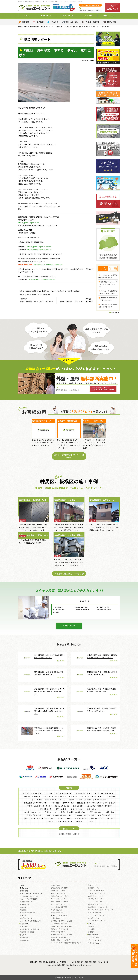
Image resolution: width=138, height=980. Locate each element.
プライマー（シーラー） (64, 793)
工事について (46, 16)
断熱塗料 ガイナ (94, 888)
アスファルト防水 (96, 797)
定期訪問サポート (57, 913)
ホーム (27, 16)
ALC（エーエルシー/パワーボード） (102, 793)
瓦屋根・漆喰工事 (93, 22)
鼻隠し (70, 818)
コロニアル (89, 821)
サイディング (81, 793)
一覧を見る (114, 313)
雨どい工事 (112, 22)
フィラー (49, 793)
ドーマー (61, 818)
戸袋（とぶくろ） (47, 809)
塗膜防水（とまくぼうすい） (55, 800)
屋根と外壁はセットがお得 (60, 940)
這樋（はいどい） (93, 809)
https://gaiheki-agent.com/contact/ (42, 279)
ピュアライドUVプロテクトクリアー (101, 910)
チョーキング (38, 793)
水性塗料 (37, 797)
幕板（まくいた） (77, 809)
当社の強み (92, 926)
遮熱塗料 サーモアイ (95, 896)
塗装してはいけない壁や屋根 (61, 926)
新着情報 (91, 932)
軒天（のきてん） (96, 812)
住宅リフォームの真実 (59, 915)
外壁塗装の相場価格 (27, 932)
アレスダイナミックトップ (98, 921)
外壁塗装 (26, 22)
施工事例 (88, 16)
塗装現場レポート (26, 940)
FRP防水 (50, 821)
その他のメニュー (95, 943)
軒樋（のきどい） (82, 818)
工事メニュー (25, 888)
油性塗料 (27, 797)
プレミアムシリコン (95, 902)
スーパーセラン (94, 918)
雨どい (63, 812)
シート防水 (38, 800)
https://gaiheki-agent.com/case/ (39, 247)
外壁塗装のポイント (58, 918)
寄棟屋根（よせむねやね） (63, 815)
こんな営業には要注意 (59, 924)
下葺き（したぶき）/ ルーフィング (40, 806)
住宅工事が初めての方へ (60, 888)
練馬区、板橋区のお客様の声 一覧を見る (69, 456)
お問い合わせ (93, 935)
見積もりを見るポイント (60, 929)
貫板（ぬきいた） (35, 815)
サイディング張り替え (28, 913)
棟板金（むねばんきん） (78, 812)
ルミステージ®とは (95, 913)
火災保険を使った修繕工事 (30, 929)
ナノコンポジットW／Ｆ (97, 893)
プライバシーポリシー (96, 940)
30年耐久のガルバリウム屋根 (61, 935)
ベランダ (84, 797)
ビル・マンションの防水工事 (30, 921)
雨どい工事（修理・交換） (30, 896)
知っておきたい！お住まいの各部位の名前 (66, 943)
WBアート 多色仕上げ (96, 891)
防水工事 (55, 22)
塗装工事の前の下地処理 (60, 902)
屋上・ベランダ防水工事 (29, 899)
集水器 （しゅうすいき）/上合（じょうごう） (41, 812)
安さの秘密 (24, 927)
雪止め (113, 803)
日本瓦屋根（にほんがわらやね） (36, 803)
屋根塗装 (40, 22)
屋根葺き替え (25, 891)
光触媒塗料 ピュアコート (98, 907)
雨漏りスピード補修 (58, 891)
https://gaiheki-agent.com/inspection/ (48, 264)
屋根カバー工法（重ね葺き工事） (32, 894)
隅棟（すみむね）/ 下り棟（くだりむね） (39, 818)
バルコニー (73, 797)
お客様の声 (24, 938)
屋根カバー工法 (72, 22)
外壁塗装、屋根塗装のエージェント (70, 977)
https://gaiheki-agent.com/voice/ (40, 249)
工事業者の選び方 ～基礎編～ (62, 921)
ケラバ (47, 815)
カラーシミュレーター (59, 899)
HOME (22, 885)
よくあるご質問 (94, 938)
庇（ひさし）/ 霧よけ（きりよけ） (100, 806)
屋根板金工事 (25, 905)
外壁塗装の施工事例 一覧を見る (69, 574)
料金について (68, 16)
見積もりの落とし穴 (58, 932)
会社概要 (91, 929)
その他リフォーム (26, 918)
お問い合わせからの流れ (60, 896)
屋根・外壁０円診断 (58, 893)
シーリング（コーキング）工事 (55, 797)
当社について (109, 16)
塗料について (93, 885)
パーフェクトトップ (95, 899)
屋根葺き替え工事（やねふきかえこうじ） (92, 803)
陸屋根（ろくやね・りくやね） (80, 800)
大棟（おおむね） (104, 815)
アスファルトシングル (64, 821)
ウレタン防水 (111, 797)
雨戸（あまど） (62, 809)
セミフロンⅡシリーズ (96, 915)
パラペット (111, 818)
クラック (26, 793)
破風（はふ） (111, 812)
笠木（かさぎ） (79, 806)
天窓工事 (23, 915)
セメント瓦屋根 (100, 800)
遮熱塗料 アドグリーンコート (99, 904)
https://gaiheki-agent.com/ (29, 223)
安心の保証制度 (56, 910)
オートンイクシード (58, 904)
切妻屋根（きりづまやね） (85, 815)
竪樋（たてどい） (98, 818)
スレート (79, 821)
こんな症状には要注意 (59, 907)
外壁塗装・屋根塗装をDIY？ (61, 937)
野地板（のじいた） (63, 806)
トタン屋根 (55, 803)
